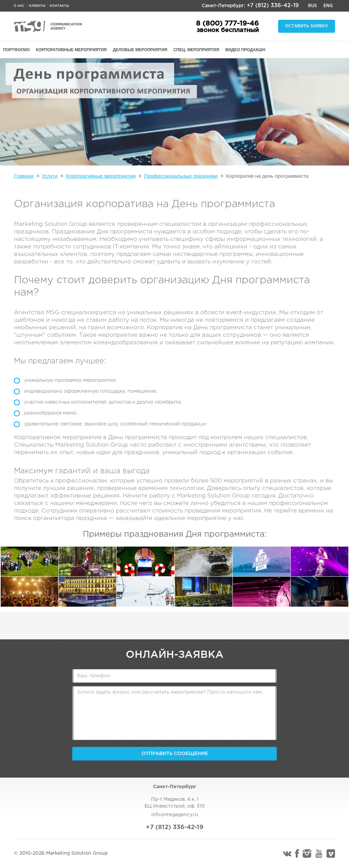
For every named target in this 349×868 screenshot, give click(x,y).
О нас (19, 6)
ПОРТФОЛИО (16, 50)
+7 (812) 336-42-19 (273, 6)
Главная (24, 176)
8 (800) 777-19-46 (227, 24)
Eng (328, 6)
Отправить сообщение (175, 754)
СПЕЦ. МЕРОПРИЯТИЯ (196, 50)
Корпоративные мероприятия (101, 176)
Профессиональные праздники (181, 176)
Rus (313, 6)
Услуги (50, 176)
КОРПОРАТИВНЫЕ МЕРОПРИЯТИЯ (71, 50)
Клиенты (37, 6)
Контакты (59, 6)
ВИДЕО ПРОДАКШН (245, 50)
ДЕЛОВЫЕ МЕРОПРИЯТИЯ (140, 50)
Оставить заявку (307, 26)
